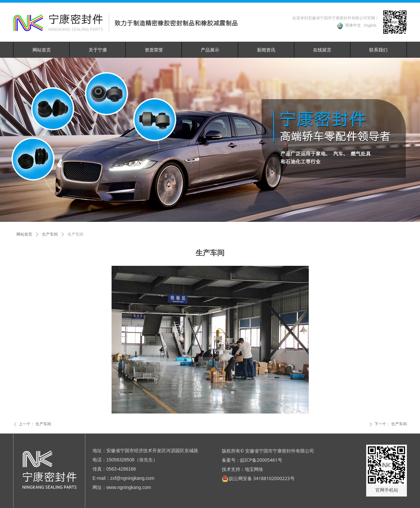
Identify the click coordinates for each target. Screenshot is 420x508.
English (370, 25)
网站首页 (24, 234)
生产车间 (50, 234)
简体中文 (353, 25)
